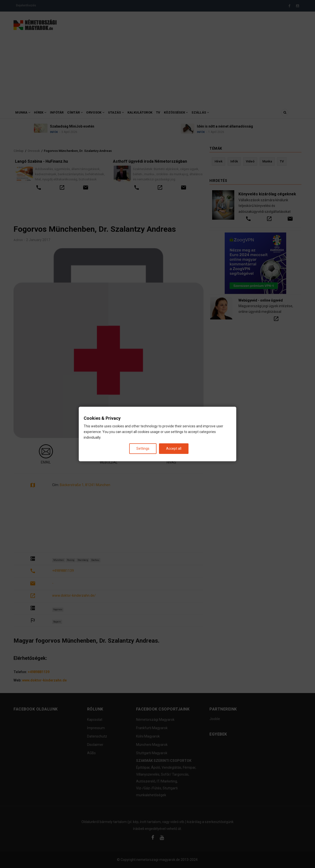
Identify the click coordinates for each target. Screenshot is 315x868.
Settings (143, 448)
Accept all (174, 448)
